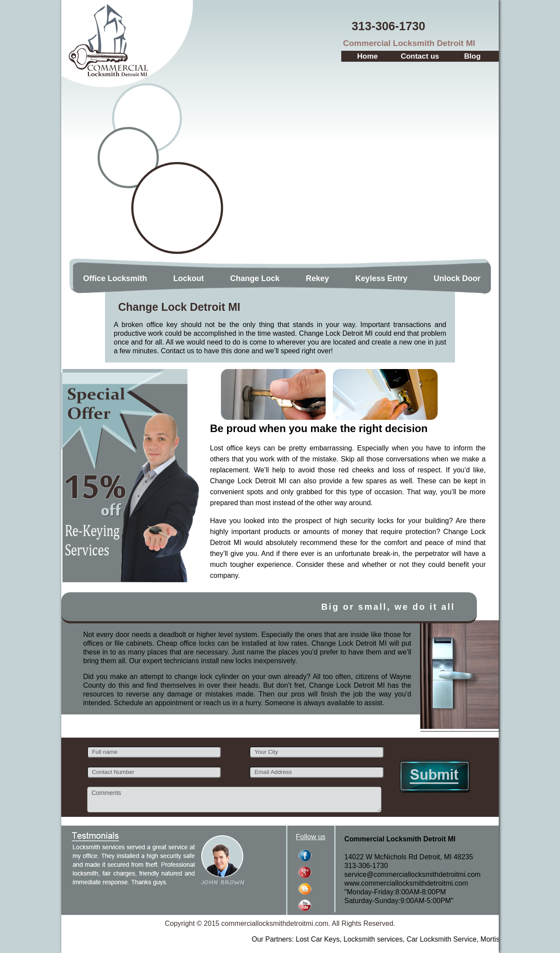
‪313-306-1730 (388, 26)
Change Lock (255, 278)
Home (367, 56)
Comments (234, 800)
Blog (472, 56)
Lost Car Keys (345, 939)
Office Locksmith (115, 278)
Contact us (420, 56)
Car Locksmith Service (469, 939)
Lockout (189, 278)
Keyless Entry (381, 278)
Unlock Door (457, 278)
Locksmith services (401, 939)
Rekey (317, 278)
